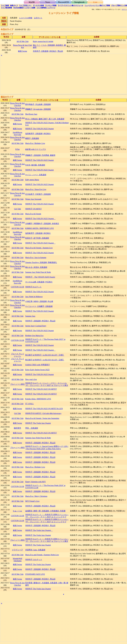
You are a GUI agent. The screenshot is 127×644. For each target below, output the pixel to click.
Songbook (79, 2)
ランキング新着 (51, 5)
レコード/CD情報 (26, 18)
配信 (7, 8)
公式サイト (38, 18)
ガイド (14, 5)
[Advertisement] (63, 75)
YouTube (24, 8)
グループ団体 (119, 5)
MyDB (32, 2)
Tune (48, 2)
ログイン (124, 9)
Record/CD (64, 2)
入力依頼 (38, 5)
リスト (25, 5)
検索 (5, 5)
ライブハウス (70, 5)
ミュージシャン (97, 5)
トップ (46, 8)
